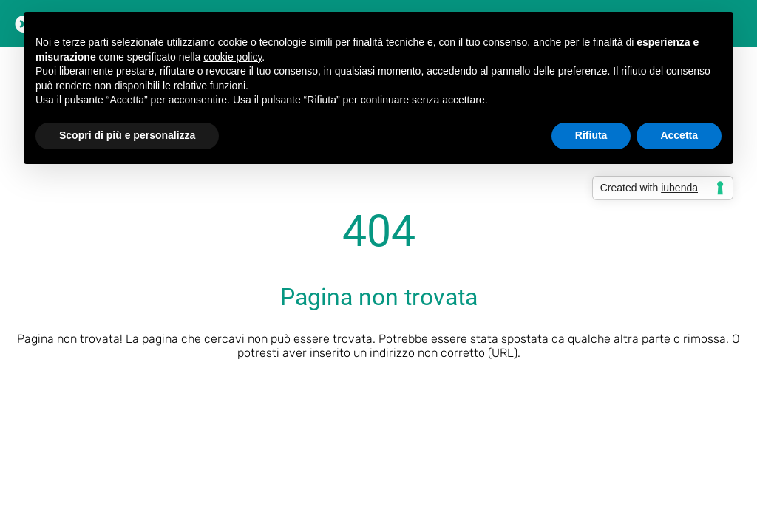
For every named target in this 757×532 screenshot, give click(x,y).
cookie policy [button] (232, 57)
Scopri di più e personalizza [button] (127, 135)
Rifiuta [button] (591, 135)
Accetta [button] (679, 135)
